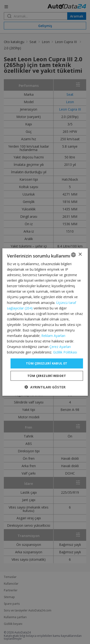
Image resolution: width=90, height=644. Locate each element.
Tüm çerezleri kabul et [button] (47, 363)
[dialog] (45, 322)
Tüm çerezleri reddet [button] (47, 376)
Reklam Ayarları (53, 336)
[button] (45, 387)
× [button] (80, 255)
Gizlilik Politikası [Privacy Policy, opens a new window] (65, 352)
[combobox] (73, 255)
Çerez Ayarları (60, 347)
